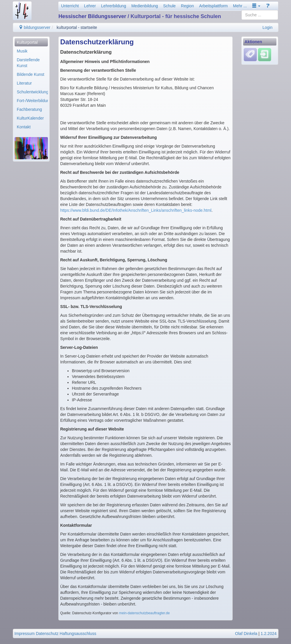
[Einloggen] (265, 55)
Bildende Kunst (31, 74)
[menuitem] (31, 42)
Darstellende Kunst (28, 63)
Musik (22, 51)
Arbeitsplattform (213, 6)
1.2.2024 (269, 633)
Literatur (24, 83)
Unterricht (70, 6)
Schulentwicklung (33, 92)
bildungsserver (35, 27)
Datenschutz (47, 633)
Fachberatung (29, 109)
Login (267, 27)
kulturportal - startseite (77, 27)
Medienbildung (145, 6)
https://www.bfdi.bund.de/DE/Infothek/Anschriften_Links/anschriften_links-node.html (136, 210)
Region (187, 6)
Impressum (25, 633)
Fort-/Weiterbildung (33, 101)
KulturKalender (31, 118)
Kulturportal (27, 42)
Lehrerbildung (114, 6)
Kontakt (24, 127)
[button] (256, 6)
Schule (169, 6)
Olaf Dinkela (246, 633)
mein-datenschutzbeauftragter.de (144, 613)
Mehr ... (240, 6)
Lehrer (90, 6)
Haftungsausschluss (78, 633)
